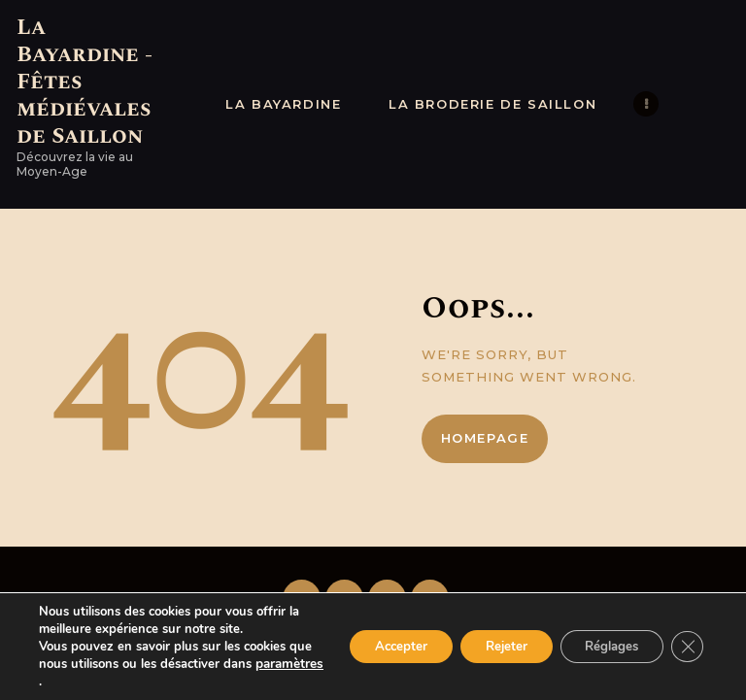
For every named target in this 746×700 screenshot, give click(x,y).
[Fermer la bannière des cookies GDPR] (686, 647)
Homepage (485, 438)
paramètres (72, 682)
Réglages (603, 646)
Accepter (371, 646)
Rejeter (486, 646)
